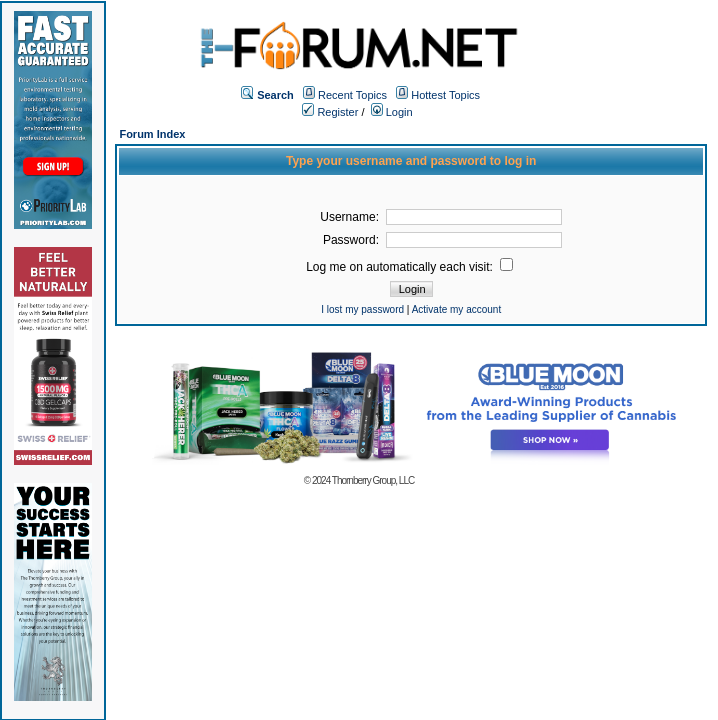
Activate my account (456, 309)
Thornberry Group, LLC (373, 480)
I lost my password (362, 309)
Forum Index (152, 134)
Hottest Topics (445, 95)
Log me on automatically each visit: (409, 267)
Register (330, 112)
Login (392, 112)
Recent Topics (352, 95)
